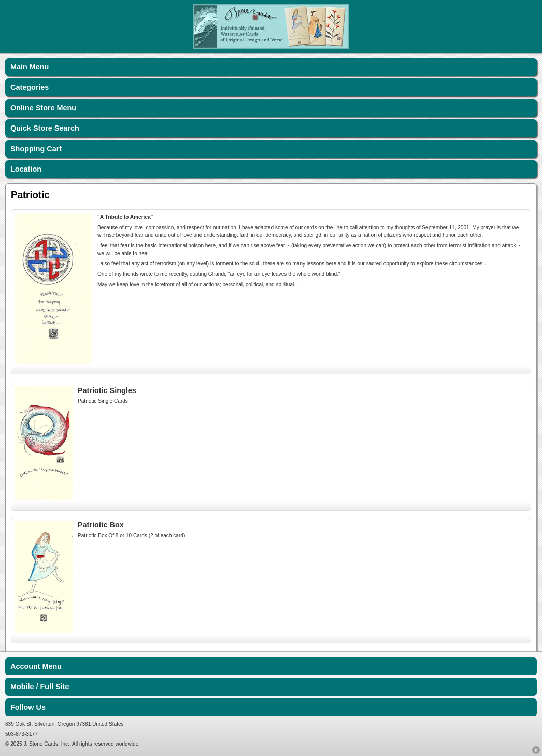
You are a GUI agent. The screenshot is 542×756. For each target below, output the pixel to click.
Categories (30, 87)
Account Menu (36, 666)
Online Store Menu (43, 108)
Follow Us (28, 707)
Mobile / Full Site (40, 687)
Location (26, 169)
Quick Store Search (45, 128)
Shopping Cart (36, 149)
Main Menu (30, 67)
